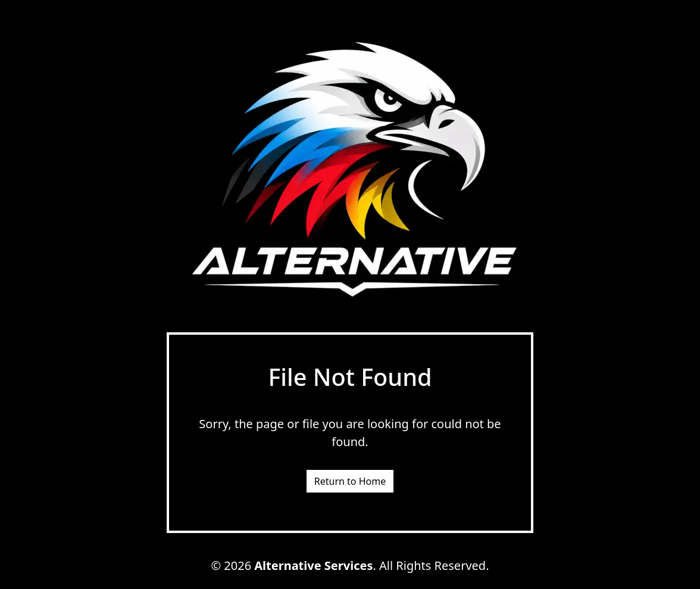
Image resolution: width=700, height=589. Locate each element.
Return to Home (350, 481)
